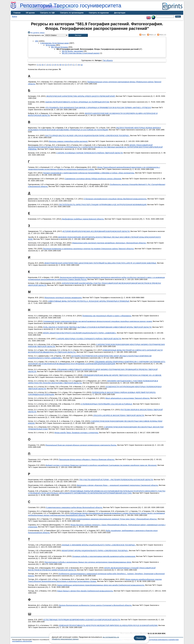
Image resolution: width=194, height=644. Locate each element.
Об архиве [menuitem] (30, 13)
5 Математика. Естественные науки (54, 43)
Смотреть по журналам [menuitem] (99, 13)
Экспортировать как (36, 35)
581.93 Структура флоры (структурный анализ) (81, 53)
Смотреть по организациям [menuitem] (72, 13)
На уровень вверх (36, 33)
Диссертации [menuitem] (120, 13)
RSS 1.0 (151, 35)
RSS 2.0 (161, 35)
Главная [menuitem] (17, 13)
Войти (15, 16)
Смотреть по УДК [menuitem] (47, 13)
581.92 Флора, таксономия (72, 51)
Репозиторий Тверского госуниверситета (71, 6)
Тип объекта (108, 60)
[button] (78, 35)
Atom (142, 35)
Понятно (140, 638)
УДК (37, 41)
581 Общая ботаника (59, 47)
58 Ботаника (51, 45)
